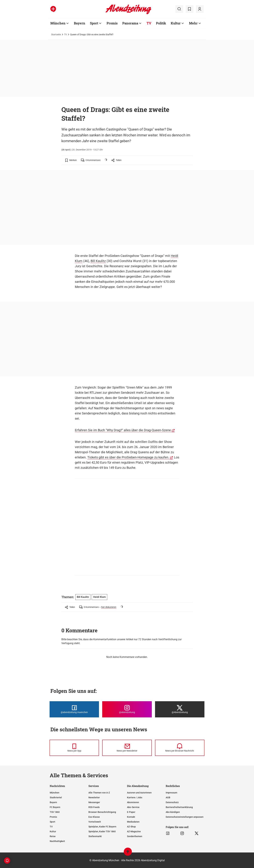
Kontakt (131, 817)
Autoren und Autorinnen (139, 793)
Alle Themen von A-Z (99, 793)
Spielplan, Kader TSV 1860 (102, 831)
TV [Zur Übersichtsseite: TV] (149, 23)
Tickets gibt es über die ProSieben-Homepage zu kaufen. (128, 457)
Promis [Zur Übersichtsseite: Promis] (112, 23)
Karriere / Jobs (135, 797)
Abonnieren (133, 802)
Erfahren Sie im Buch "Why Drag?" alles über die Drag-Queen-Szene (123, 430)
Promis (53, 817)
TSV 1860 (55, 812)
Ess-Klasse (94, 817)
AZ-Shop (131, 827)
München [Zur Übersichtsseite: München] (58, 23)
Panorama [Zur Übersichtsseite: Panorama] (130, 23)
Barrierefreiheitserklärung (179, 807)
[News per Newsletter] (127, 748)
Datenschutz (172, 802)
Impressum (171, 793)
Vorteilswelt (95, 822)
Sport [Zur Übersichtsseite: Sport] (94, 23)
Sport (52, 822)
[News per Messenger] (74, 748)
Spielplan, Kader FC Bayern (102, 827)
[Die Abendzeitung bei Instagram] (127, 709)
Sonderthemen (135, 836)
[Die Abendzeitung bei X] (180, 709)
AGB (168, 797)
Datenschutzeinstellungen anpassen (185, 817)
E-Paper (131, 812)
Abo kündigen (173, 812)
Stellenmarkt (95, 836)
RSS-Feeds (94, 807)
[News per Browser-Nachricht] (180, 748)
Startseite (56, 34)
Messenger (94, 802)
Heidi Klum (99, 597)
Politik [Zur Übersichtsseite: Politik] (161, 23)
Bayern (53, 802)
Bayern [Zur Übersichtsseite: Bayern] (80, 23)
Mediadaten (133, 822)
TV (66, 34)
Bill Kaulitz (98, 261)
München (55, 793)
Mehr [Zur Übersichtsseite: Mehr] (193, 23)
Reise (53, 836)
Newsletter (94, 797)
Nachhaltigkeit (57, 841)
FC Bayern (55, 807)
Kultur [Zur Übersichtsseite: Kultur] (176, 23)
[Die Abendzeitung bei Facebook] (74, 709)
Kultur (53, 831)
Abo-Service (133, 807)
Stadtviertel (56, 797)
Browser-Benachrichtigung (102, 812)
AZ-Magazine (134, 831)
